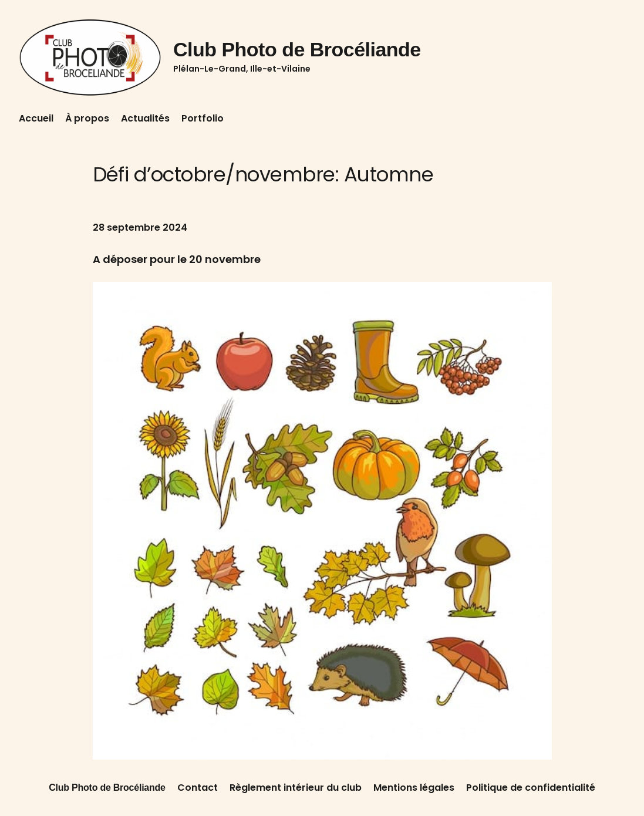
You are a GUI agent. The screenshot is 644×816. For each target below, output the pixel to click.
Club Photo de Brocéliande (297, 49)
